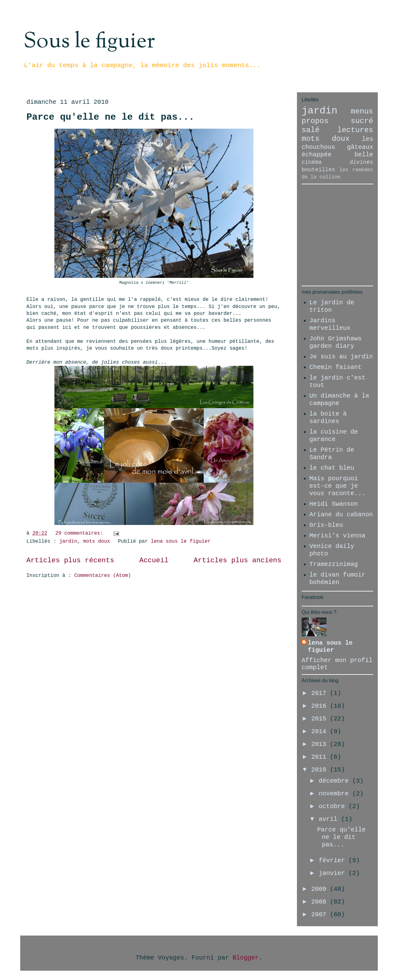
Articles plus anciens (238, 560)
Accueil (154, 560)
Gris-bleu (326, 525)
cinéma (312, 162)
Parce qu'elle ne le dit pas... (110, 117)
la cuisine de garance (334, 436)
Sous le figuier (89, 42)
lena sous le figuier (330, 646)
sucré (362, 121)
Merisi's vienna (337, 536)
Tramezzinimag (334, 564)
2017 (321, 693)
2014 (321, 732)
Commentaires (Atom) (103, 576)
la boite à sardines (328, 418)
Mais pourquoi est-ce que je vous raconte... (337, 486)
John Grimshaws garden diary (336, 342)
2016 (321, 706)
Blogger (246, 958)
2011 (321, 757)
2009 (321, 889)
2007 (321, 915)
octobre (334, 806)
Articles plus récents (70, 560)
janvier (334, 873)
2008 (321, 902)
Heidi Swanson (334, 504)
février (334, 860)
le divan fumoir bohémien (337, 579)
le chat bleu (332, 468)
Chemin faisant (336, 367)
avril (330, 819)
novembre (336, 794)
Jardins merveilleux (330, 324)
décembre (336, 781)
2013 (321, 744)
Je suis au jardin (341, 357)
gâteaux (360, 147)
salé (311, 130)
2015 (321, 719)
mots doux (96, 541)
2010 (321, 770)
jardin (68, 541)
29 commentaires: (81, 533)
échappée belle (337, 155)
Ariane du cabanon (341, 515)
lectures (355, 130)
